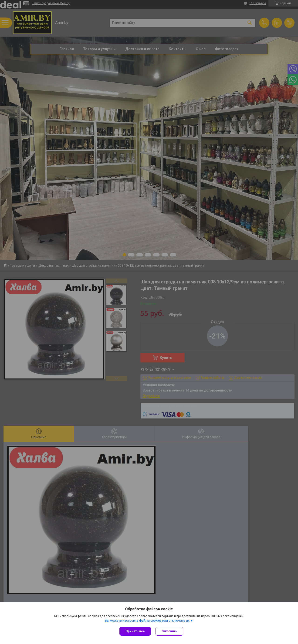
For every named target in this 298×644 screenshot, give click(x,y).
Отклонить (169, 631)
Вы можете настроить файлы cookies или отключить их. (147, 621)
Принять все (135, 631)
